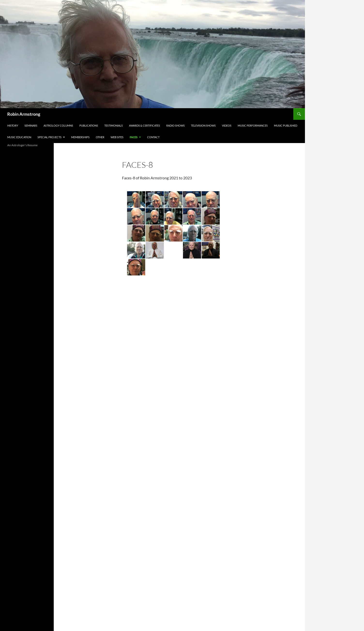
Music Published (286, 125)
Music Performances (253, 125)
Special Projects (49, 137)
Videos (227, 125)
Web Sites (117, 137)
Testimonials (114, 125)
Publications (89, 125)
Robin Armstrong (24, 114)
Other (100, 137)
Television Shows (203, 125)
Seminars (31, 125)
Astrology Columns (58, 125)
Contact (153, 137)
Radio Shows (175, 125)
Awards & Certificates (144, 125)
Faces (134, 137)
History (13, 125)
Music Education (19, 137)
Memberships (80, 137)
